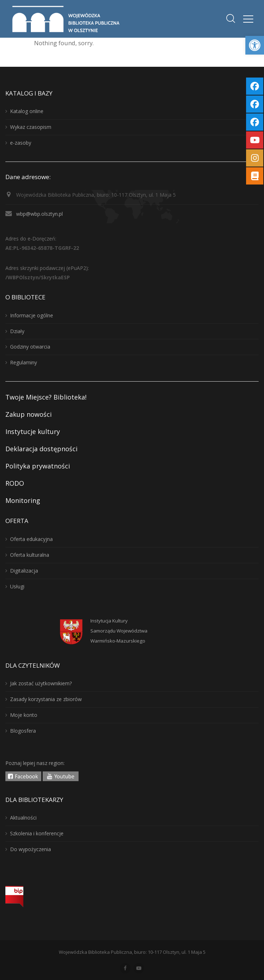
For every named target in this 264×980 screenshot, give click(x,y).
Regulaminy (23, 362)
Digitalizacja (24, 571)
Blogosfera (23, 731)
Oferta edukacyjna (31, 539)
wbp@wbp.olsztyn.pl (39, 214)
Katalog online (27, 111)
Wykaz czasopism (31, 127)
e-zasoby (21, 143)
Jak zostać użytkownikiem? (41, 683)
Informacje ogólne (32, 315)
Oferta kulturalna (30, 555)
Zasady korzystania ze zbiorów (46, 699)
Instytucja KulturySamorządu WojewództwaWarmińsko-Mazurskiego (119, 631)
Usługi (17, 586)
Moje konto (24, 715)
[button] (255, 45)
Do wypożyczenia (30, 849)
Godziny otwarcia (30, 347)
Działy (17, 331)
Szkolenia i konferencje (37, 833)
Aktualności (23, 818)
